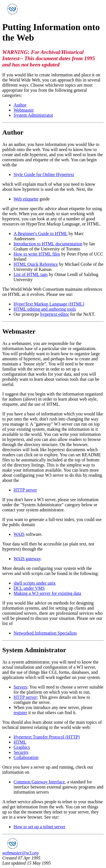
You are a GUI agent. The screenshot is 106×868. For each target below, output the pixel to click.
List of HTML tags (31, 274)
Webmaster (24, 110)
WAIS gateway (27, 559)
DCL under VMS (29, 588)
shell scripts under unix (35, 583)
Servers (20, 687)
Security (21, 752)
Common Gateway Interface (39, 782)
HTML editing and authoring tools (45, 309)
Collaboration (26, 757)
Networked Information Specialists (45, 633)
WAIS (19, 534)
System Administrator (33, 115)
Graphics (22, 747)
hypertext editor (55, 314)
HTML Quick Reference (36, 264)
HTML (20, 742)
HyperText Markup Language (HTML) (49, 304)
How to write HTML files (37, 254)
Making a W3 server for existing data (47, 593)
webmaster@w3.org (20, 853)
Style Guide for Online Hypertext (44, 174)
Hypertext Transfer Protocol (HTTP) (47, 737)
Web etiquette (26, 199)
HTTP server (25, 490)
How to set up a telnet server (39, 827)
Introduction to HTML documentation (48, 244)
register (20, 713)
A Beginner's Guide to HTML (41, 234)
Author (20, 105)
